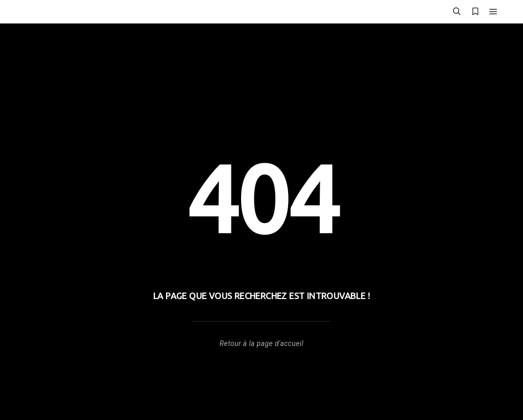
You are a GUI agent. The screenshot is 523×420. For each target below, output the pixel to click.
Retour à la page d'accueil (261, 343)
